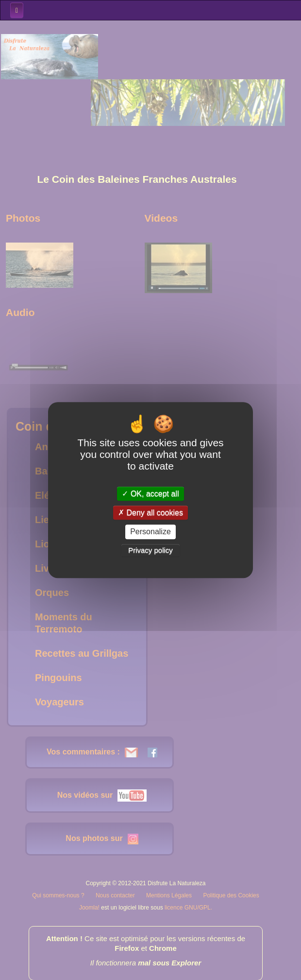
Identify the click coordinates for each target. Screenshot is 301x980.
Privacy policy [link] (150, 550)
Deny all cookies (150, 513)
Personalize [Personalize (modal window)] (150, 532)
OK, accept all (150, 494)
